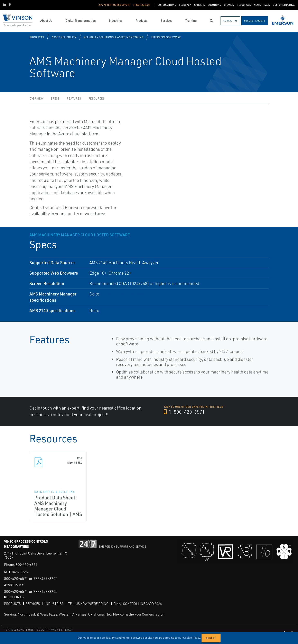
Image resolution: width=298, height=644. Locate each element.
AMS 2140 (109, 310)
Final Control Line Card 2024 (138, 604)
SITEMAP (67, 630)
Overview (36, 98)
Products (37, 37)
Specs (55, 98)
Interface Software (166, 37)
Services (33, 604)
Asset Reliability (64, 37)
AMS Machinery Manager (123, 294)
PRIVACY (52, 630)
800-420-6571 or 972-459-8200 (31, 578)
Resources (97, 98)
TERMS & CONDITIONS (19, 630)
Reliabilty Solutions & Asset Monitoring (113, 37)
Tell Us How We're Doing (88, 604)
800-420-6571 (26, 564)
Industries (54, 604)
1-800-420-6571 (185, 412)
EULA (40, 630)
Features (74, 98)
